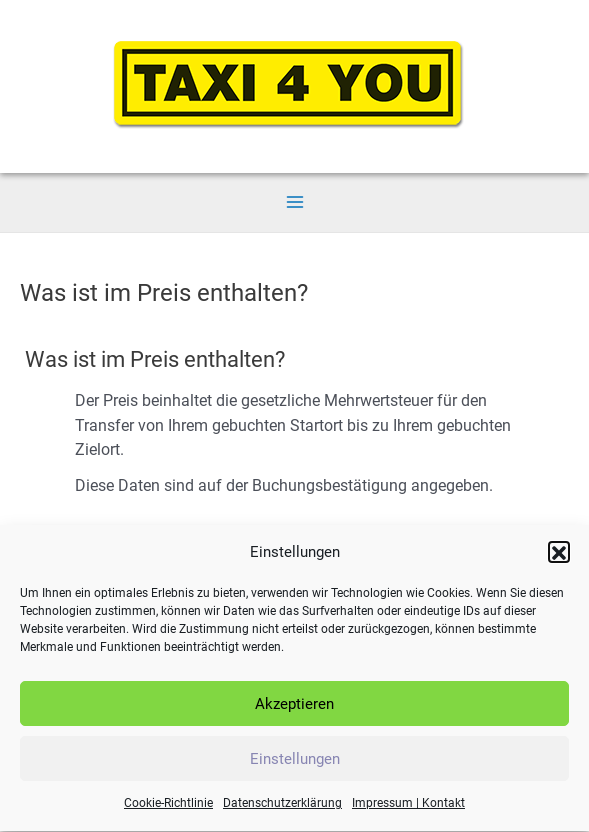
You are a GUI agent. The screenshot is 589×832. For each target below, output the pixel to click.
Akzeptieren (294, 709)
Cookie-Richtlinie (168, 809)
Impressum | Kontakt (408, 809)
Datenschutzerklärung (282, 809)
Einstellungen (295, 764)
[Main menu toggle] (294, 201)
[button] (559, 557)
